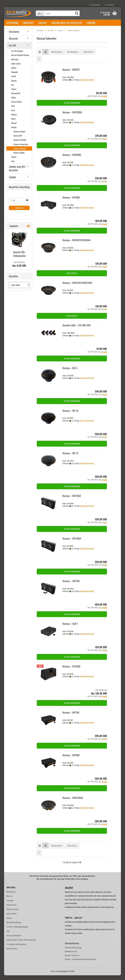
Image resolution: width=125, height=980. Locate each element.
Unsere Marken (11, 918)
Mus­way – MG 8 (70, 373)
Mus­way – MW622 (71, 74)
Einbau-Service (11, 909)
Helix (13, 111)
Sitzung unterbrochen (14, 940)
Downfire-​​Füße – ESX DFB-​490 (76, 330)
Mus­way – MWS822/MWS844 (76, 245)
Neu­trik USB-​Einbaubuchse (19, 259)
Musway (14, 132)
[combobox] (57, 57)
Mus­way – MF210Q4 (72, 543)
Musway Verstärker (20, 144)
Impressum (10, 905)
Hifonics (14, 119)
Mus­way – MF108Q (71, 202)
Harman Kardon (16, 106)
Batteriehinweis (12, 953)
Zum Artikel (72, 278)
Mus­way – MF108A (71, 760)
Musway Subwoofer (20, 153)
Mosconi (14, 128)
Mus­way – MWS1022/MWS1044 (77, 287)
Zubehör (91, 23)
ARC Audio (15, 64)
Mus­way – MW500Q (72, 159)
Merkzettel (109, 5)
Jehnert (14, 94)
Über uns (9, 901)
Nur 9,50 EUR (19, 269)
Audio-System (16, 68)
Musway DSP (18, 140)
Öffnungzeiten (11, 896)
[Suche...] (40, 13)
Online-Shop (55, 976)
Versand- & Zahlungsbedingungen (17, 931)
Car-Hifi (42, 23)
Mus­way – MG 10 (70, 415)
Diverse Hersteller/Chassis (20, 60)
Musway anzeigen (19, 136)
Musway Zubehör (19, 157)
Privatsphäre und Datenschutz (16, 949)
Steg (13, 166)
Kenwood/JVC (16, 98)
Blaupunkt (15, 77)
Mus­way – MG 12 (70, 458)
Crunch (14, 81)
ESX (13, 89)
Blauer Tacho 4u (72, 960)
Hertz (13, 115)
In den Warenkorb (72, 107)
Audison (14, 72)
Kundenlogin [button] (95, 5)
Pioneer (14, 162)
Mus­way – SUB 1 (70, 628)
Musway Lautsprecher (21, 149)
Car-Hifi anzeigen (17, 56)
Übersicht (28, 23)
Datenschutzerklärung (14, 927)
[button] (40, 57)
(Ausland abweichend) (87, 84)
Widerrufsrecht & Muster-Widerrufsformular (21, 944)
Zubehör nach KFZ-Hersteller (66, 23)
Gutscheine (12, 23)
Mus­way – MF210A (71, 586)
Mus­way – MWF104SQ (73, 802)
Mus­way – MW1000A (72, 117)
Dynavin (14, 85)
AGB (8, 936)
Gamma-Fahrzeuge (73, 952)
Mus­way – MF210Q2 (72, 500)
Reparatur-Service (13, 914)
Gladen (13, 102)
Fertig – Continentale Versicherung (80, 964)
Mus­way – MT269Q (71, 671)
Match (13, 123)
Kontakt (9, 923)
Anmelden (19, 213)
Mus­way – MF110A (71, 717)
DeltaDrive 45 (71, 956)
